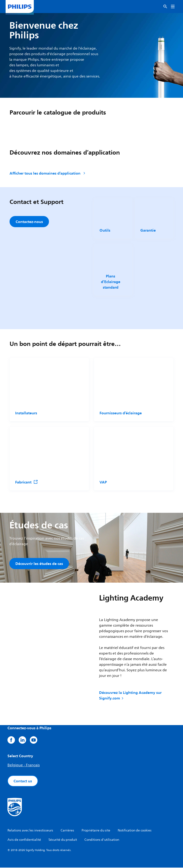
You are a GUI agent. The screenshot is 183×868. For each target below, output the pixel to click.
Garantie (148, 230)
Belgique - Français (24, 766)
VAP (103, 482)
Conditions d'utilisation (102, 840)
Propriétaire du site (96, 831)
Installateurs (26, 413)
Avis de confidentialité (24, 840)
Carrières (67, 831)
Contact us (23, 781)
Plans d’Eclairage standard (110, 282)
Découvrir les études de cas (39, 564)
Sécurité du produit (63, 840)
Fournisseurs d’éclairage (121, 413)
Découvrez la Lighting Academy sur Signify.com (130, 696)
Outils (105, 230)
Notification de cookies (135, 831)
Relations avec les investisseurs (30, 831)
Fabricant (27, 482)
